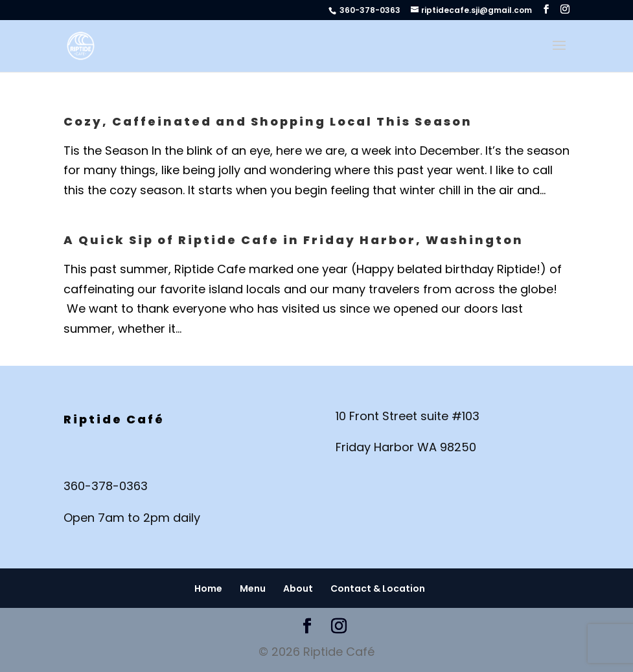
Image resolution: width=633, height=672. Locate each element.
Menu (253, 588)
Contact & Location (378, 588)
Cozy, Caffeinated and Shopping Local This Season (268, 121)
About (298, 588)
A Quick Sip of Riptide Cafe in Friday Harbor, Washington (293, 240)
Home (208, 588)
